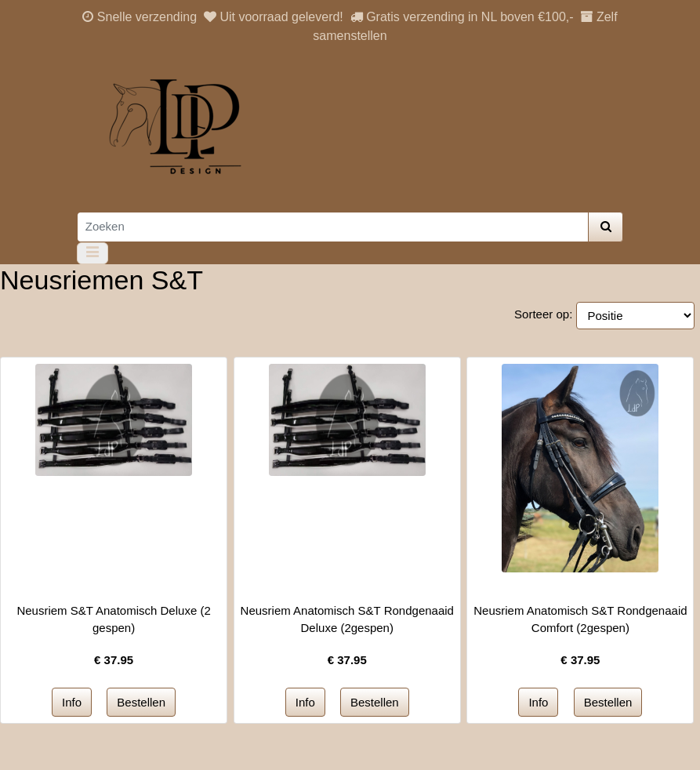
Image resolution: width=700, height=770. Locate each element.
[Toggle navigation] (93, 253)
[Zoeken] (333, 227)
